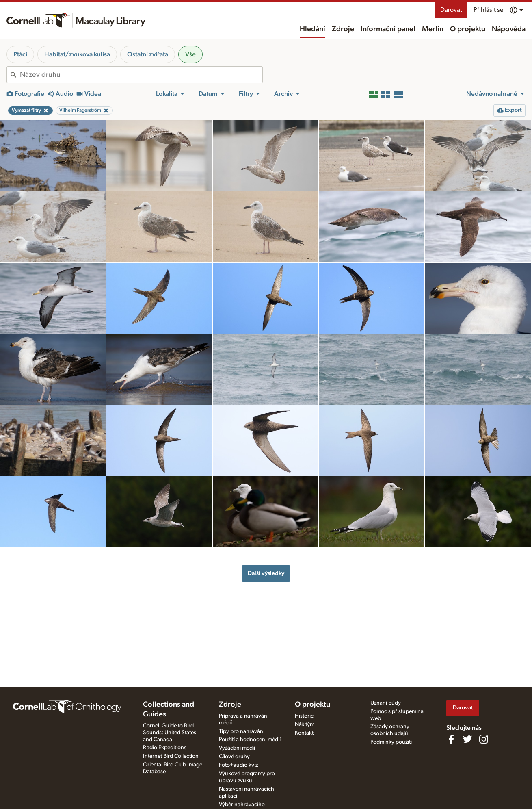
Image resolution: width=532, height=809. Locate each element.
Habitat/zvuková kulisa (77, 54)
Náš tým (305, 724)
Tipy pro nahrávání (242, 731)
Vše (190, 54)
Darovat (451, 10)
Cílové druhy (234, 757)
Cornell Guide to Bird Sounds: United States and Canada (170, 733)
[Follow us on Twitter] (467, 739)
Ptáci (20, 54)
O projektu (468, 29)
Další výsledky (266, 573)
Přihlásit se (488, 10)
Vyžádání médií (237, 748)
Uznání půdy (386, 703)
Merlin (433, 29)
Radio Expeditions (165, 748)
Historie (304, 716)
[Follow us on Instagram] (484, 739)
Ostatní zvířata (148, 54)
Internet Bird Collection (171, 756)
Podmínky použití (391, 742)
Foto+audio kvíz (238, 765)
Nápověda (509, 29)
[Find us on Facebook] (451, 739)
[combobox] (141, 75)
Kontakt (304, 733)
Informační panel (388, 29)
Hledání (312, 29)
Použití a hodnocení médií (250, 740)
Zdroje (343, 29)
